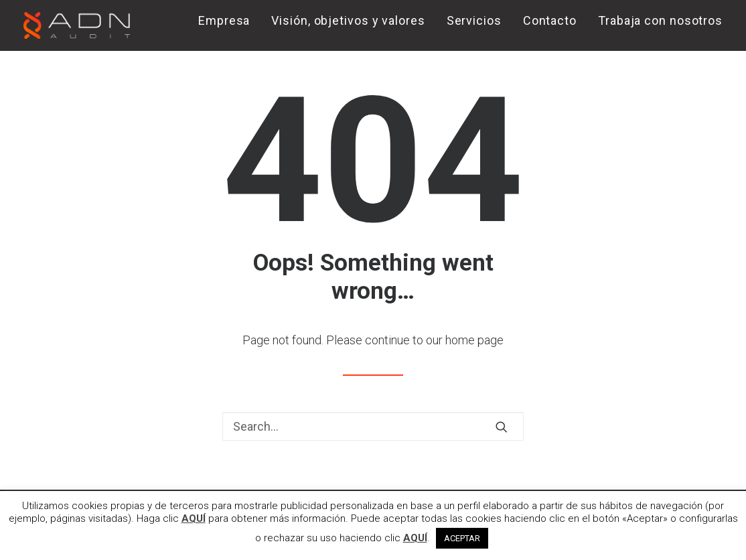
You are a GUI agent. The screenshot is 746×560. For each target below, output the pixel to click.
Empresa (224, 20)
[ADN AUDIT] (77, 25)
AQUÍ (194, 518)
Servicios (474, 20)
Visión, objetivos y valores (348, 20)
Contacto (550, 20)
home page (474, 340)
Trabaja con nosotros (660, 20)
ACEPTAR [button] (462, 538)
